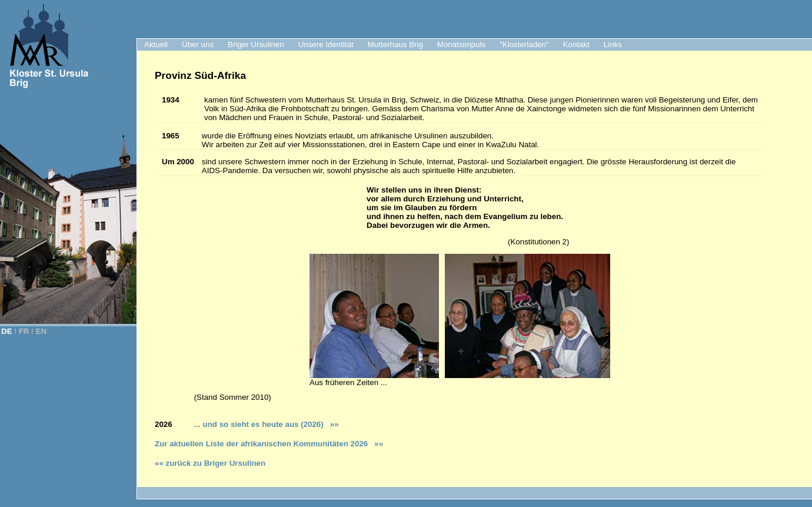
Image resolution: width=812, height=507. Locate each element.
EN (41, 331)
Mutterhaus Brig (395, 44)
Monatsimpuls (461, 44)
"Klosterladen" (524, 44)
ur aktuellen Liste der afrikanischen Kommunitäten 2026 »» (271, 444)
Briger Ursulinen (256, 44)
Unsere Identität (326, 44)
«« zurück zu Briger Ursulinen (210, 463)
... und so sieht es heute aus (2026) (264, 424)
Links (613, 44)
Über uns (198, 44)
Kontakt (576, 44)
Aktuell (156, 44)
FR (24, 331)
